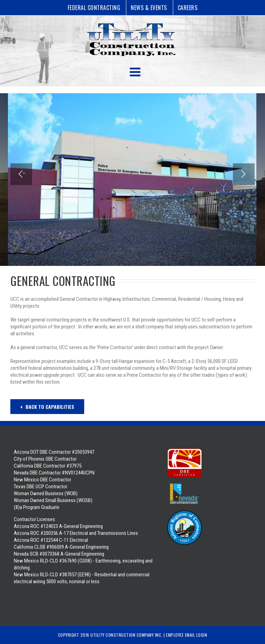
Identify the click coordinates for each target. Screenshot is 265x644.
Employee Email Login (187, 635)
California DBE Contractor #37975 (48, 466)
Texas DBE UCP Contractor (41, 487)
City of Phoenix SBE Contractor (45, 459)
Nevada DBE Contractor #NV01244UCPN (54, 473)
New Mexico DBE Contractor (42, 480)
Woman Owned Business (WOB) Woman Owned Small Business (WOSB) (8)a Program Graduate (53, 500)
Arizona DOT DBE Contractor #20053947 (54, 452)
